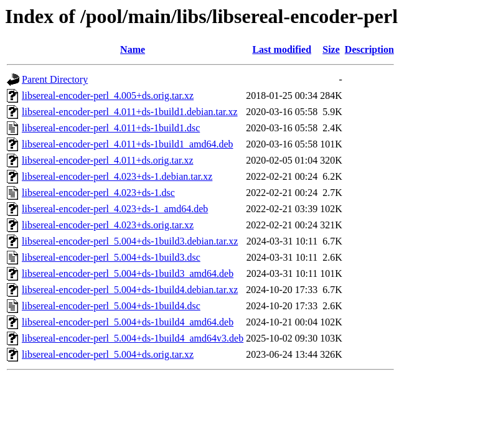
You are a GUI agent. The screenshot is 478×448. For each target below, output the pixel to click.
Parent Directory (55, 79)
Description (369, 49)
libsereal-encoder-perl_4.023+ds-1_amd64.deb (115, 209)
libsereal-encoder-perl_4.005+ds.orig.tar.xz (108, 96)
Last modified (282, 49)
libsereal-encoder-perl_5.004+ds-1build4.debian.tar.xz (130, 290)
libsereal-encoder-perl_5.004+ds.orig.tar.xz (108, 354)
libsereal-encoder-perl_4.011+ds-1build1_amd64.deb (128, 144)
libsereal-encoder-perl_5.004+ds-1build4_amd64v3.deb (133, 338)
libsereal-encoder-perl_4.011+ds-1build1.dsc (111, 128)
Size (331, 49)
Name (133, 49)
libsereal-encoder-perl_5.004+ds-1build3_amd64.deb (128, 273)
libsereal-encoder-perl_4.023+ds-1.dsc (98, 193)
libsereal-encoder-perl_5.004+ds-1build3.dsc (111, 257)
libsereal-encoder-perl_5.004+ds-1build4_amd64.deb (128, 322)
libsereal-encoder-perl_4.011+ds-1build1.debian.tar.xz (130, 112)
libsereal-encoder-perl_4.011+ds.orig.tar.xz (108, 160)
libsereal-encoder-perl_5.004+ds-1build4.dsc (111, 306)
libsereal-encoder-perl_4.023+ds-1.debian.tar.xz (117, 176)
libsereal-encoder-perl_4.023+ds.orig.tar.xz (108, 225)
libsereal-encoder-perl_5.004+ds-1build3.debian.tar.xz (130, 241)
